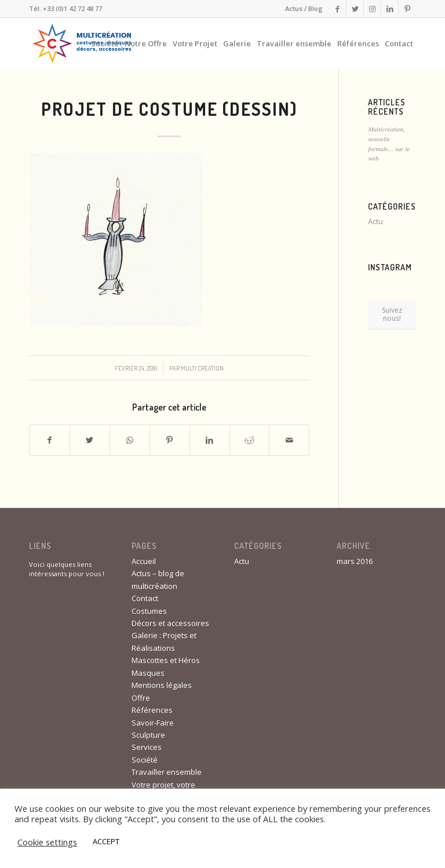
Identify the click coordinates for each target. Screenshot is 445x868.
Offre (141, 698)
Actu (375, 221)
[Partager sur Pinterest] (170, 440)
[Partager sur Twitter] (90, 440)
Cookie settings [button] (47, 842)
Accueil (144, 561)
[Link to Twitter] (355, 9)
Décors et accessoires (170, 623)
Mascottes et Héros (166, 660)
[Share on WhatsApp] (130, 440)
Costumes (149, 611)
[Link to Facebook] (338, 9)
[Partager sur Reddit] (250, 440)
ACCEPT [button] (106, 841)
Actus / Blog (304, 8)
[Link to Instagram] (372, 9)
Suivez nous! (392, 314)
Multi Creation (202, 368)
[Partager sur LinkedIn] (210, 440)
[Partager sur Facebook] (50, 440)
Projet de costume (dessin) (169, 109)
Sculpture (148, 735)
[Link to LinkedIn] (390, 9)
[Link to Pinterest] (407, 9)
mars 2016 (355, 561)
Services (147, 747)
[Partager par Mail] (289, 440)
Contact (145, 598)
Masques (148, 673)
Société (145, 760)
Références (152, 710)
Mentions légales (162, 685)
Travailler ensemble (167, 772)
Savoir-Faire (153, 723)
